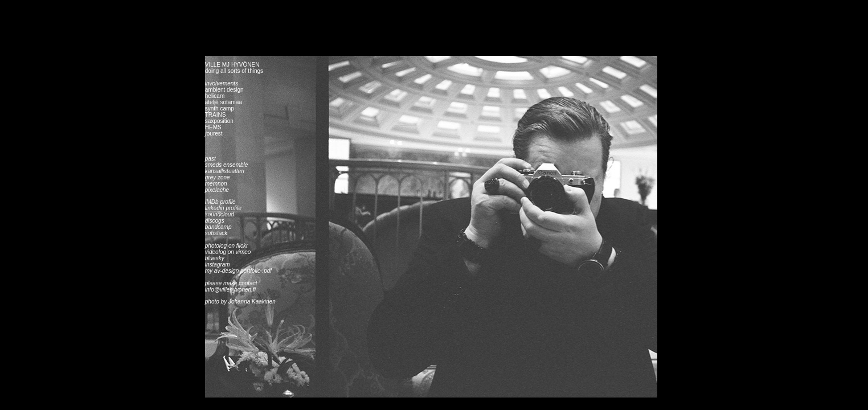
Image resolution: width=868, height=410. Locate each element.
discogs (215, 221)
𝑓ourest (214, 134)
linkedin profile (223, 208)
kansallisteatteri (225, 171)
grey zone (218, 177)
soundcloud (220, 214)
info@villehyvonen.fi (231, 290)
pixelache (217, 190)
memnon (216, 184)
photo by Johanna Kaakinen (240, 302)
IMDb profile (220, 202)
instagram (218, 265)
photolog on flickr (227, 246)
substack (216, 233)
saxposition (219, 121)
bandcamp (218, 227)
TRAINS (216, 115)
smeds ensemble (227, 165)
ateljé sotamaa (224, 102)
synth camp (220, 108)
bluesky (216, 258)
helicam (215, 96)
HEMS (213, 127)
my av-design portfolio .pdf (238, 271)
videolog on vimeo (228, 252)
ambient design (224, 90)
